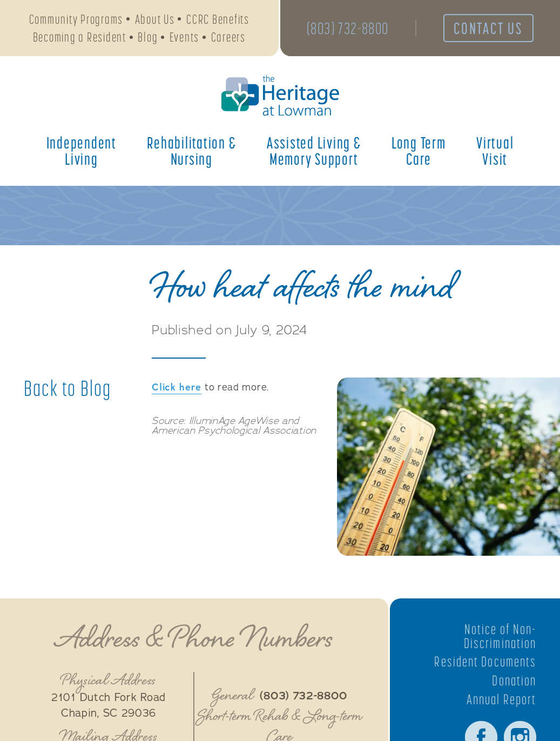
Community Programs (76, 19)
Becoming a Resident (80, 37)
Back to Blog (68, 388)
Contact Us (488, 28)
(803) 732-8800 (348, 28)
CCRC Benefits (218, 19)
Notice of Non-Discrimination (500, 636)
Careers (228, 37)
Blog (148, 37)
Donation (514, 681)
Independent (82, 151)
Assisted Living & (314, 151)
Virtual (495, 151)
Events (185, 37)
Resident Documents (485, 662)
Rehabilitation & (191, 151)
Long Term (419, 151)
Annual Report (501, 699)
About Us (155, 19)
